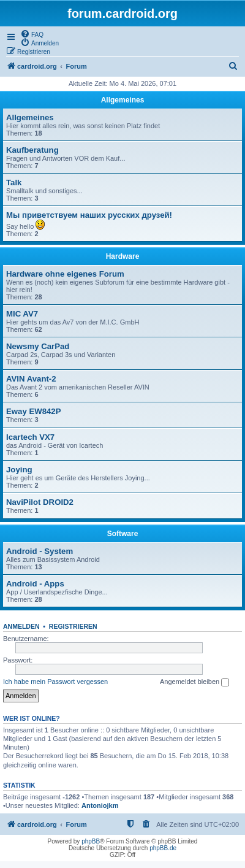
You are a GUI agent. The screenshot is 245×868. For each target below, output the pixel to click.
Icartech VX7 (30, 437)
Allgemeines (123, 100)
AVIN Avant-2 (31, 379)
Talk (14, 182)
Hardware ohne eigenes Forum (65, 274)
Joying (19, 470)
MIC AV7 (22, 314)
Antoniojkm (100, 805)
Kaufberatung (32, 150)
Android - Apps (35, 584)
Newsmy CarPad (38, 346)
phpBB (91, 841)
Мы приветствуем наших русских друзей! (89, 215)
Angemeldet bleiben (194, 682)
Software (123, 534)
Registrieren (73, 626)
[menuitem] (32, 34)
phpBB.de (163, 848)
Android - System (40, 551)
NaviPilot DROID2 (40, 502)
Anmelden (21, 626)
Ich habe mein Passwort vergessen (55, 682)
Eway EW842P (33, 411)
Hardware (123, 256)
